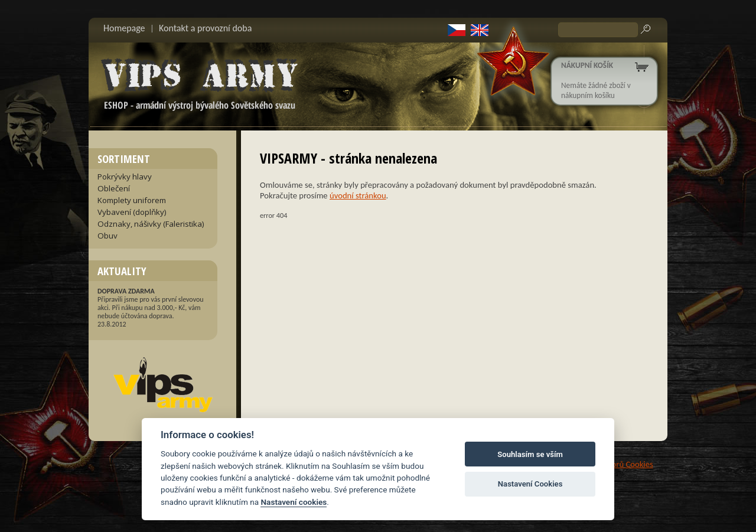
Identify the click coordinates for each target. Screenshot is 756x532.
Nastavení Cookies (530, 484)
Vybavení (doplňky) (132, 212)
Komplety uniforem (132, 200)
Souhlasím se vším (530, 454)
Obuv (107, 236)
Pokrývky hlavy (125, 177)
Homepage (124, 28)
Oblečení (114, 188)
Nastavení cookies (294, 502)
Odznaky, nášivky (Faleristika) (151, 224)
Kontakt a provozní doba (205, 28)
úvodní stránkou (358, 195)
